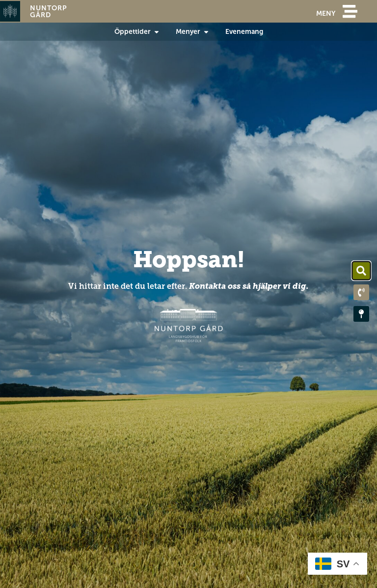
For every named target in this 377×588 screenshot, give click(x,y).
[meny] (350, 11)
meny (326, 13)
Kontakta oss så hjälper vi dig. (249, 286)
